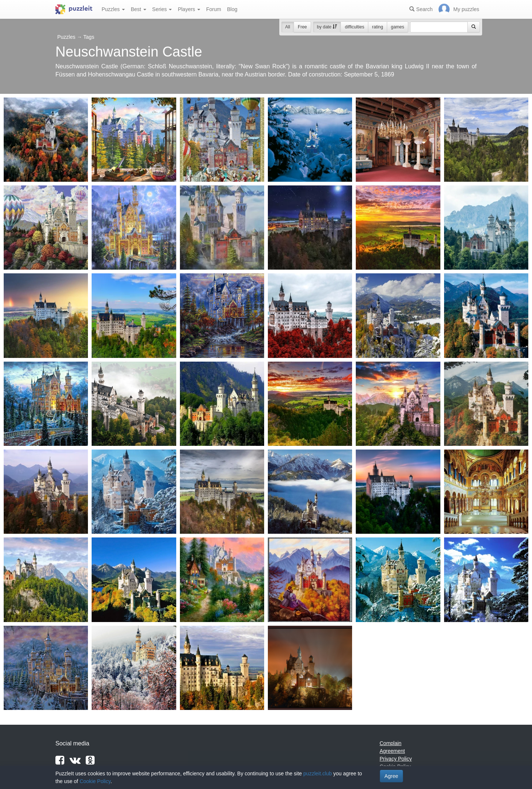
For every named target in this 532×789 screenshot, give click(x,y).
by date (327, 27)
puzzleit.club (318, 773)
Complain (391, 743)
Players (189, 9)
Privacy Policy (396, 759)
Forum (214, 9)
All (288, 27)
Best (139, 9)
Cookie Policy (95, 781)
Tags (89, 37)
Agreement (392, 751)
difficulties (354, 27)
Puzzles (113, 9)
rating (378, 27)
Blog (232, 9)
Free (302, 27)
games (398, 27)
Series (162, 9)
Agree (391, 776)
